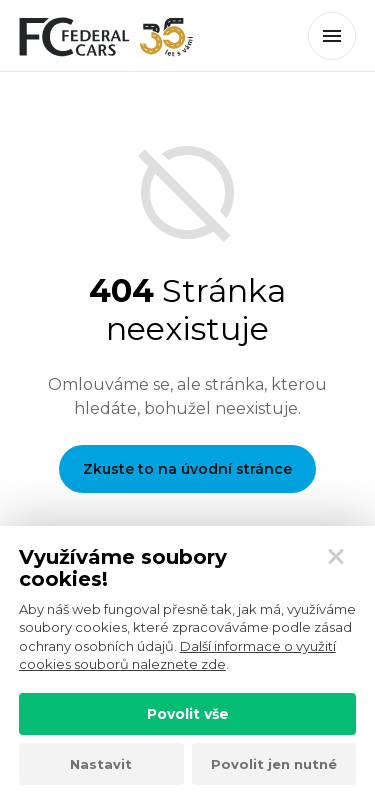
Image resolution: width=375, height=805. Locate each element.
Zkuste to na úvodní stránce (187, 469)
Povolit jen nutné (274, 764)
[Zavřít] (336, 557)
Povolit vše (188, 714)
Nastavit (101, 764)
